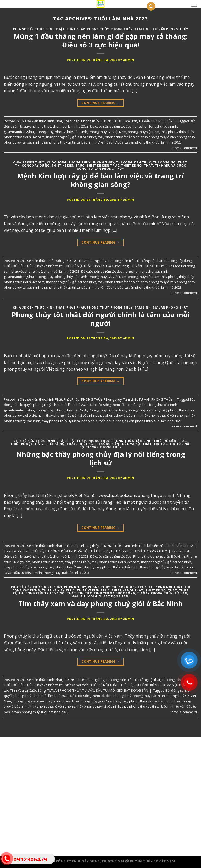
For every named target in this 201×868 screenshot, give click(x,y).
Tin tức (160, 444)
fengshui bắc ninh (163, 126)
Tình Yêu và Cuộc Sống (111, 266)
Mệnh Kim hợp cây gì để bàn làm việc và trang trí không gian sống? (101, 180)
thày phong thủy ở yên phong (164, 137)
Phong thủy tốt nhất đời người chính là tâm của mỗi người (101, 319)
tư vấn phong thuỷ (139, 142)
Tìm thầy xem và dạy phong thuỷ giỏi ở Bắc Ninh (100, 604)
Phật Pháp (76, 29)
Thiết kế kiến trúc (103, 165)
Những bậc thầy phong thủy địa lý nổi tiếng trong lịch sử (101, 459)
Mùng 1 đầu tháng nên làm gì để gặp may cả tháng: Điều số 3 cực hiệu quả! (100, 41)
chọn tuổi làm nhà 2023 (71, 126)
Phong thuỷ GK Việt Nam (107, 132)
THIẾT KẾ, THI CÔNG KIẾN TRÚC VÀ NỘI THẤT (115, 444)
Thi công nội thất (170, 162)
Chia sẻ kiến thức (29, 29)
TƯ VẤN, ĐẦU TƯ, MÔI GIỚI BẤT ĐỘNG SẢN (115, 690)
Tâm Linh (143, 29)
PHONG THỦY (122, 29)
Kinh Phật (56, 29)
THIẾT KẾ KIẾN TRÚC (68, 165)
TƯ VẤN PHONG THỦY (170, 29)
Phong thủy (98, 29)
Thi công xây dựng (32, 165)
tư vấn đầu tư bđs (110, 142)
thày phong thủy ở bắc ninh (119, 137)
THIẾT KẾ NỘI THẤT (137, 165)
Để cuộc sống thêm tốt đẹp (111, 126)
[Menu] (194, 6)
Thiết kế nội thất (60, 444)
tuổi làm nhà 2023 (168, 142)
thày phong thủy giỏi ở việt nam (116, 562)
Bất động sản (176, 690)
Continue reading (100, 103)
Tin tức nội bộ (121, 551)
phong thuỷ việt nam (143, 132)
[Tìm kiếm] (151, 6)
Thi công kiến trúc (133, 162)
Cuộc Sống (57, 162)
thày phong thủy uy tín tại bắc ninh (68, 142)
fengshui (140, 126)
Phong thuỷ (44, 132)
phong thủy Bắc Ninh (71, 132)
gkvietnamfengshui (19, 132)
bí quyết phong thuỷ (36, 126)
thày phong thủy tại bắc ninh (117, 567)
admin (129, 60)
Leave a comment (183, 148)
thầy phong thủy (173, 132)
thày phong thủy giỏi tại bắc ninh (71, 137)
